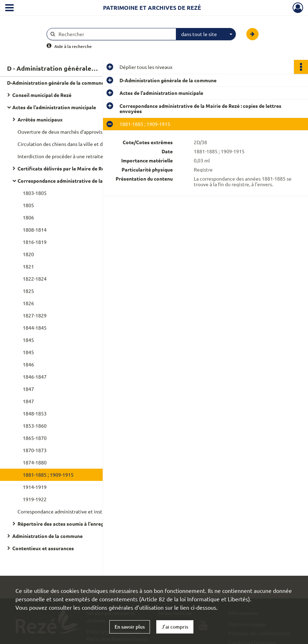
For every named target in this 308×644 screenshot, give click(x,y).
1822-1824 (35, 279)
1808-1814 (35, 230)
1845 (28, 340)
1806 (28, 217)
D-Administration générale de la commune (56, 83)
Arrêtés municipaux (40, 119)
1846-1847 (35, 377)
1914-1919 (35, 487)
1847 (28, 389)
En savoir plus (130, 627)
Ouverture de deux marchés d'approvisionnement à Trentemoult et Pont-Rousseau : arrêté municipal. (88, 132)
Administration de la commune (47, 536)
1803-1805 (35, 193)
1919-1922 (35, 499)
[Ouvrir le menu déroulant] (9, 8)
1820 (28, 254)
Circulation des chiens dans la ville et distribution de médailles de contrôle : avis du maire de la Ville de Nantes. (88, 144)
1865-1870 (35, 438)
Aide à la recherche (73, 46)
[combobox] (206, 34)
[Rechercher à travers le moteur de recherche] (115, 34)
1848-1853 (35, 413)
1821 (28, 266)
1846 (28, 364)
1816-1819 (35, 242)
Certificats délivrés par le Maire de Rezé (64, 168)
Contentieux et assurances (43, 548)
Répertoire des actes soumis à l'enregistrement (72, 524)
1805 (28, 205)
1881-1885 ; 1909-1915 (48, 475)
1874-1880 (35, 462)
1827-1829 (35, 315)
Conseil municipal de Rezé (42, 95)
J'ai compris (175, 627)
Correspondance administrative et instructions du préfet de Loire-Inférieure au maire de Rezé (88, 511)
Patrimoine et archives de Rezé (152, 8)
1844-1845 (35, 328)
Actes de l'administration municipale (54, 107)
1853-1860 (35, 426)
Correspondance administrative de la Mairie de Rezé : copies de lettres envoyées (88, 181)
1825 (28, 291)
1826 (28, 303)
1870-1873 (35, 450)
